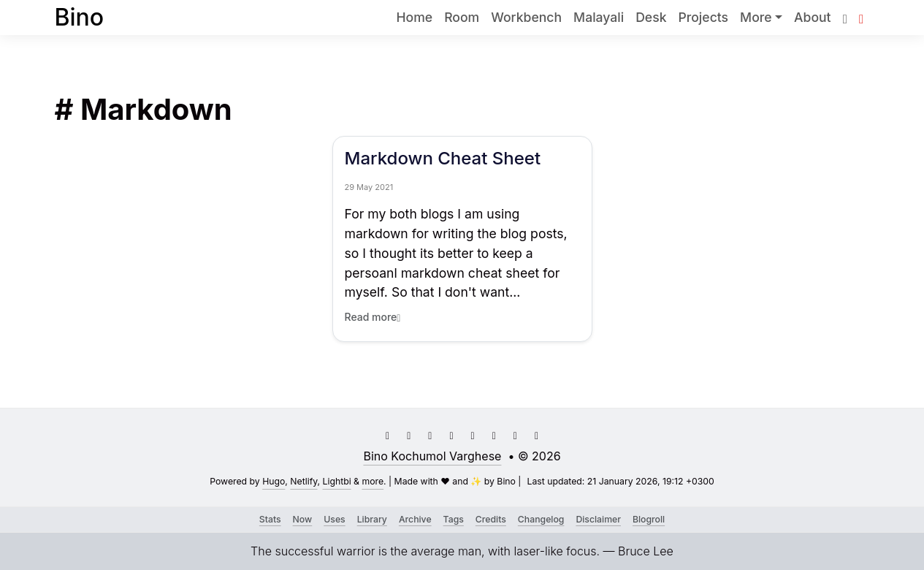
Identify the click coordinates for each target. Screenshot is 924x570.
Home (414, 17)
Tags (454, 519)
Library (372, 519)
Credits (491, 519)
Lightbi (337, 481)
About (813, 17)
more (373, 481)
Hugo (274, 481)
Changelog (541, 519)
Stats (270, 519)
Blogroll (649, 519)
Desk (651, 17)
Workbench (526, 17)
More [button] (756, 17)
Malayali (599, 17)
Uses (334, 519)
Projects (703, 17)
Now (303, 519)
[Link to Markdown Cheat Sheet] (462, 225)
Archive (415, 519)
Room (462, 17)
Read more (373, 317)
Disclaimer (598, 519)
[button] (861, 17)
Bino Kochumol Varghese (432, 456)
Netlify (303, 481)
